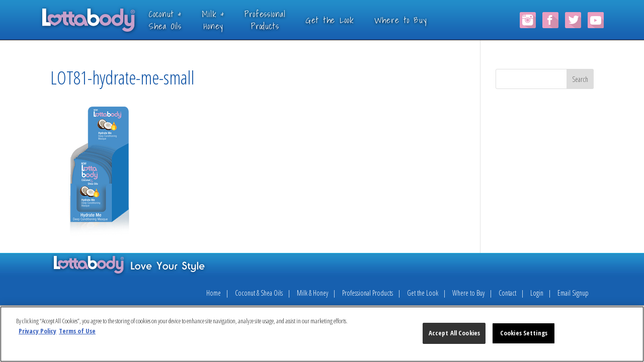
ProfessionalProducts (280, 20)
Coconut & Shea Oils (259, 293)
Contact (507, 293)
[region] (322, 334)
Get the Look (345, 20)
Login (537, 293)
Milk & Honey (312, 293)
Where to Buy (415, 20)
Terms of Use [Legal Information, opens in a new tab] (77, 331)
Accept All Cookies (454, 333)
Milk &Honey (228, 20)
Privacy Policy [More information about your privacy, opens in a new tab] (37, 331)
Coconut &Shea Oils (180, 20)
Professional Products (368, 293)
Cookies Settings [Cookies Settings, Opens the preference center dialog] (524, 333)
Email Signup (573, 293)
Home (214, 293)
